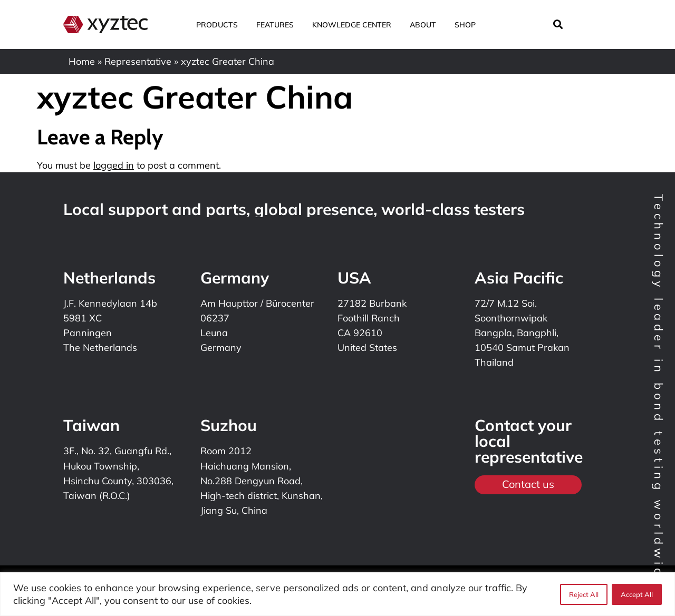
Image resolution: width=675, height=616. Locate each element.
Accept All (637, 594)
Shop (465, 25)
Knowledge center (356, 25)
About (427, 25)
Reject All (584, 594)
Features (279, 25)
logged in (114, 165)
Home (82, 61)
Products (221, 25)
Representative (138, 61)
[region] (337, 594)
